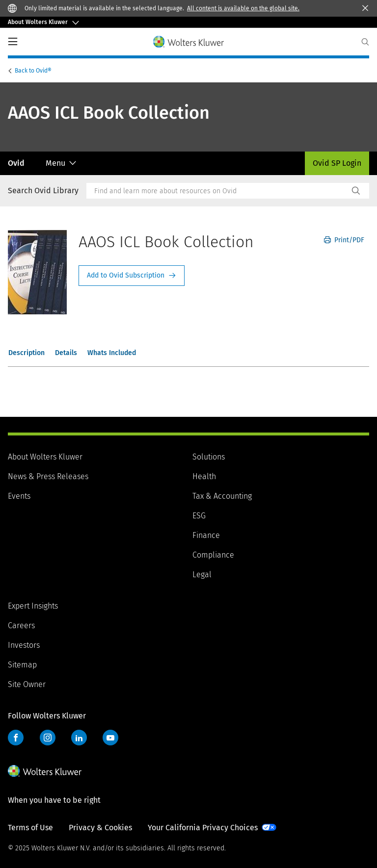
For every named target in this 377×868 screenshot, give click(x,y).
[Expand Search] (365, 42)
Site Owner (27, 684)
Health (204, 476)
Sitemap (22, 665)
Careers (21, 625)
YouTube (110, 738)
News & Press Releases (48, 476)
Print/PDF (344, 240)
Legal (202, 574)
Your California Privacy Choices (203, 828)
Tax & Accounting (222, 496)
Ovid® (34, 71)
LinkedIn (79, 738)
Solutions (209, 457)
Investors (24, 645)
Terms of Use (30, 828)
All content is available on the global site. (243, 8)
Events (19, 496)
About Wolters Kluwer (45, 457)
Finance (206, 535)
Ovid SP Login (337, 163)
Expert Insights (33, 606)
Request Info (132, 276)
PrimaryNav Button (13, 42)
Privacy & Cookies (100, 828)
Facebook (16, 738)
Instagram (48, 738)
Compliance (213, 555)
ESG (199, 516)
